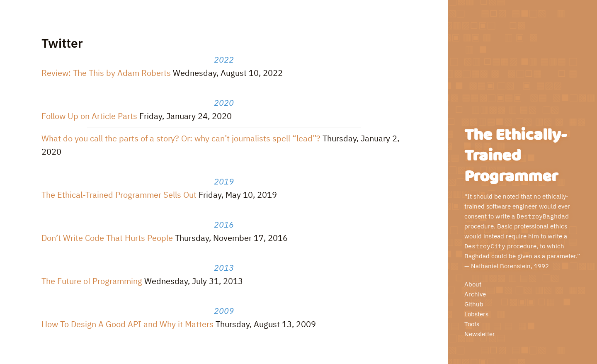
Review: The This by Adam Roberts (106, 73)
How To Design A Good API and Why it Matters (127, 324)
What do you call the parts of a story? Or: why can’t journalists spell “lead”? (181, 138)
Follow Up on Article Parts (89, 116)
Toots (472, 324)
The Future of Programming (92, 281)
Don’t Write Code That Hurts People (107, 238)
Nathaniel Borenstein (501, 266)
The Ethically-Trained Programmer (516, 156)
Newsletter (480, 334)
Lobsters (476, 314)
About (473, 284)
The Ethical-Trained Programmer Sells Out (119, 195)
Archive (475, 294)
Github (474, 304)
